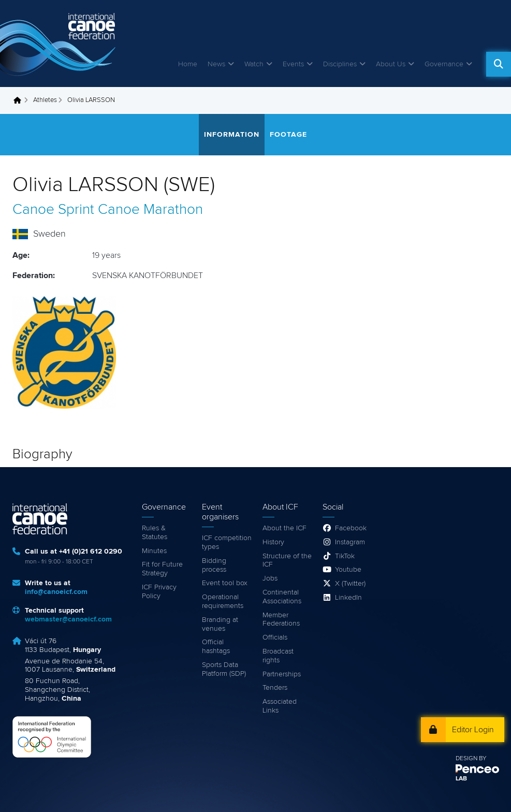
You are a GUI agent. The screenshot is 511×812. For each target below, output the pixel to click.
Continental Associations (282, 597)
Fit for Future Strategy (162, 569)
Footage (288, 135)
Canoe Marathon (150, 210)
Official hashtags (216, 647)
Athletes (45, 100)
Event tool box (225, 583)
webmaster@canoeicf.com (68, 619)
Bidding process (214, 565)
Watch (254, 64)
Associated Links (280, 706)
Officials (275, 637)
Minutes (154, 551)
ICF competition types (227, 542)
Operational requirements (223, 601)
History (273, 542)
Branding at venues (220, 624)
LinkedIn (348, 598)
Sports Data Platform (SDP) (224, 669)
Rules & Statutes (155, 533)
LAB (461, 779)
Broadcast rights (278, 656)
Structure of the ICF (287, 561)
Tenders (275, 688)
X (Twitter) (350, 584)
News (216, 64)
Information (232, 135)
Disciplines (340, 64)
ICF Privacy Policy (159, 592)
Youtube (348, 570)
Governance (444, 64)
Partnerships (282, 674)
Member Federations (281, 620)
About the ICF (284, 528)
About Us (391, 64)
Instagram (350, 542)
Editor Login (473, 730)
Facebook (351, 528)
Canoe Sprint (53, 210)
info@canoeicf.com (56, 592)
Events (293, 64)
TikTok (345, 556)
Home (188, 64)
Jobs (270, 578)
